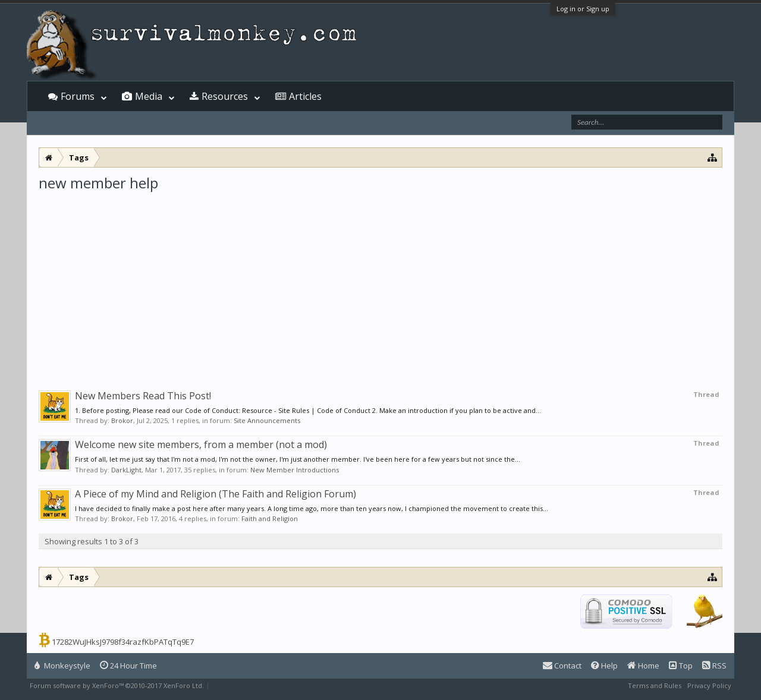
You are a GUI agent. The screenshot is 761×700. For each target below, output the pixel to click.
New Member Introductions (295, 470)
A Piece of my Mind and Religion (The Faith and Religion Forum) (216, 494)
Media (149, 96)
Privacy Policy (709, 685)
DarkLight (126, 470)
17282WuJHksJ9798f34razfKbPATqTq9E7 (123, 642)
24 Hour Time (128, 666)
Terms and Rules (655, 685)
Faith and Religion (270, 518)
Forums (78, 96)
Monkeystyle (62, 666)
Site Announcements (267, 420)
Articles (305, 96)
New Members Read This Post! (143, 396)
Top (681, 666)
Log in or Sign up (583, 9)
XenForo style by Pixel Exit (253, 685)
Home (643, 666)
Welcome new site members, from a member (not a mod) (201, 444)
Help (604, 666)
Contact (562, 666)
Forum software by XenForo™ (117, 685)
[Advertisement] (380, 282)
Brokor (122, 420)
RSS (714, 666)
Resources (225, 96)
